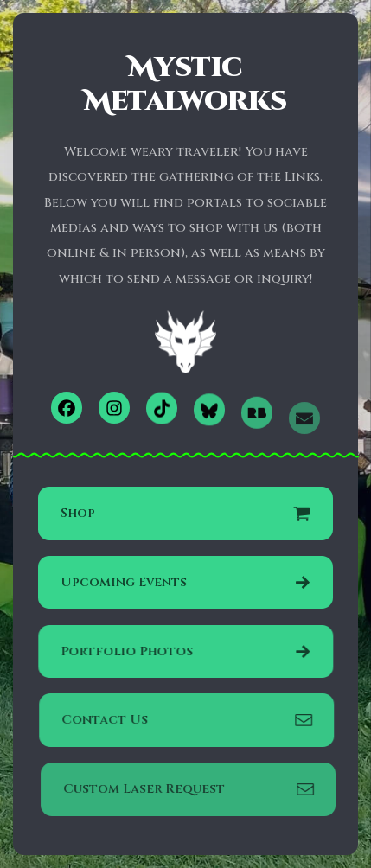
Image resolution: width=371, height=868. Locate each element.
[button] (67, 408)
